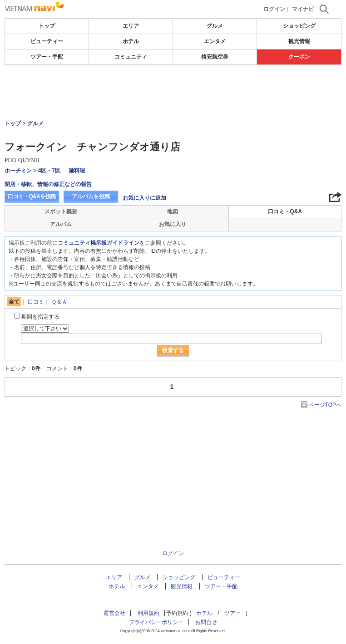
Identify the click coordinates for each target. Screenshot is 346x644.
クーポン (299, 57)
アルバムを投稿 (91, 197)
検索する (173, 350)
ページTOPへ (325, 405)
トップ (47, 26)
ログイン (274, 9)
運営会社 (114, 613)
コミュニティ (131, 57)
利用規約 (148, 613)
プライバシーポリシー (156, 622)
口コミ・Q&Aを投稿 (32, 197)
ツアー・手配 (47, 57)
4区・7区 (49, 171)
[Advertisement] (173, 93)
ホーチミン (18, 171)
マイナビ (303, 9)
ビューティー (47, 41)
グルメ (215, 26)
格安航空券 (215, 57)
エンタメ (215, 41)
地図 (173, 211)
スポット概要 (61, 211)
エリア (131, 26)
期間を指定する (40, 317)
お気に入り (173, 224)
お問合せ (206, 622)
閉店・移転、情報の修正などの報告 (48, 184)
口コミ (36, 302)
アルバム (61, 224)
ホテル (131, 41)
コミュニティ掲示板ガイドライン (99, 243)
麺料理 (77, 171)
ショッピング (299, 26)
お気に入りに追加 (144, 198)
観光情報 (299, 41)
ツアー (232, 613)
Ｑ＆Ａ (59, 302)
